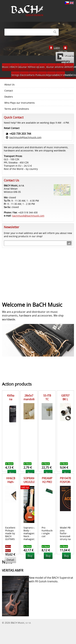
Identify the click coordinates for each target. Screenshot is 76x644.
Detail (10, 560)
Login (57, 48)
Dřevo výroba (33, 67)
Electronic (24, 75)
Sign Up (63, 51)
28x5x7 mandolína (30, 397)
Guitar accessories (51, 67)
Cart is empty (66, 58)
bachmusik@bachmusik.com (25, 137)
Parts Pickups (33, 75)
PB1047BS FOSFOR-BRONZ (66, 482)
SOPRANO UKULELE (30, 480)
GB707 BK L (65, 397)
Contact (9, 91)
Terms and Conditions (17, 109)
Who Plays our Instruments (20, 103)
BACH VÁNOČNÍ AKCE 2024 (61, 75)
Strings (15, 75)
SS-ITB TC (47, 397)
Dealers (9, 97)
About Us (9, 85)
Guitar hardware (24, 67)
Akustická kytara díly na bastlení (43, 75)
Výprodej (51, 75)
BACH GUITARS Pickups (16, 67)
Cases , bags (43, 67)
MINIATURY (69, 67)
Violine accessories (60, 67)
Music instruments (6, 67)
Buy (30, 556)
